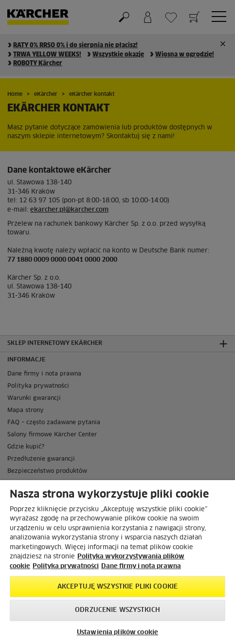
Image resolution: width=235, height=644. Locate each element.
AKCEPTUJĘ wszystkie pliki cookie (117, 587)
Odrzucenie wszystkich (117, 610)
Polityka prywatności (66, 566)
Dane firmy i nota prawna (141, 566)
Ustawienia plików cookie (117, 633)
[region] (117, 562)
